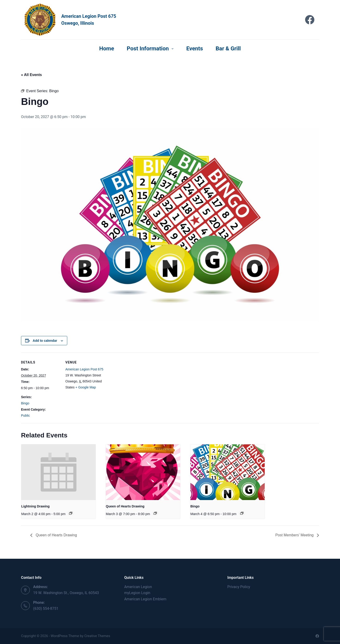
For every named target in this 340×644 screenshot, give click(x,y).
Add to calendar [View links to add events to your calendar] (45, 341)
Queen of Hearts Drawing (125, 506)
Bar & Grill (228, 49)
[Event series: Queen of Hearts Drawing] (155, 513)
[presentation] (58, 472)
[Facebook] (310, 20)
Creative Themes (97, 636)
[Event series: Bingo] (242, 513)
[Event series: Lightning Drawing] (71, 513)
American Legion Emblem (145, 599)
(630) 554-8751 (46, 609)
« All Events (31, 75)
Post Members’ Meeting (295, 535)
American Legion (138, 587)
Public (25, 415)
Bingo (25, 403)
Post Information (151, 49)
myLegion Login (137, 593)
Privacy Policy (239, 587)
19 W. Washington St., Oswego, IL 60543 (66, 593)
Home (107, 49)
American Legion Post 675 (84, 369)
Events (194, 49)
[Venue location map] (134, 385)
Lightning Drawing (35, 506)
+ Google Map (86, 387)
